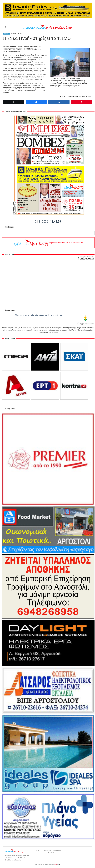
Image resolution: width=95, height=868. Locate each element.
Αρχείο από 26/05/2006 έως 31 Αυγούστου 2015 (48, 243)
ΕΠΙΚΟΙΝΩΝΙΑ (57, 850)
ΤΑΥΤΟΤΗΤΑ (46, 850)
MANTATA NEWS (16, 34)
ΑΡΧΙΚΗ (38, 850)
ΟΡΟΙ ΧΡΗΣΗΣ (49, 853)
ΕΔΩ (57, 332)
